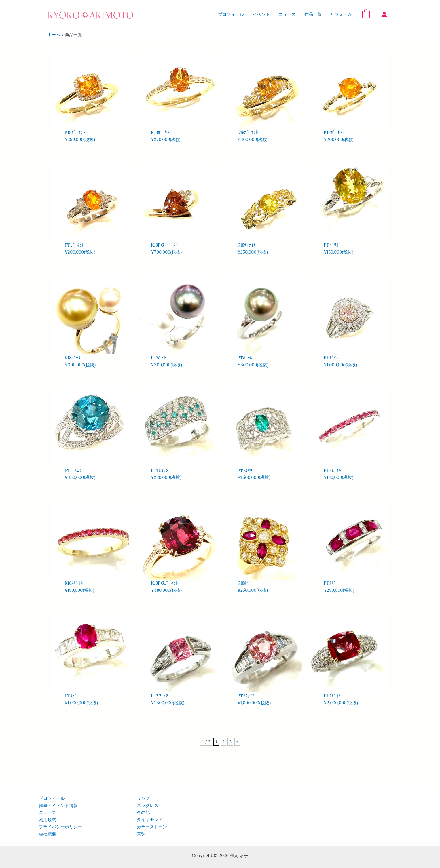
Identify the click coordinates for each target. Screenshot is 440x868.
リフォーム (341, 14)
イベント (261, 14)
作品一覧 (313, 14)
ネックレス (148, 806)
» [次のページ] (237, 742)
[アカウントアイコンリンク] (384, 14)
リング (143, 798)
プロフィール (231, 14)
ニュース (287, 14)
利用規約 (48, 820)
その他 (143, 812)
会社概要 (48, 834)
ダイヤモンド (150, 820)
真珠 (141, 834)
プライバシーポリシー (60, 827)
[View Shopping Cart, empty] (366, 14)
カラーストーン (152, 827)
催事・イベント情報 (58, 806)
